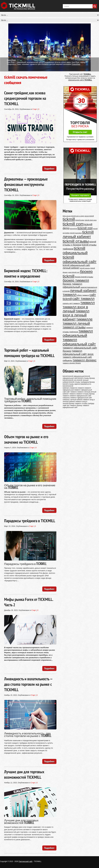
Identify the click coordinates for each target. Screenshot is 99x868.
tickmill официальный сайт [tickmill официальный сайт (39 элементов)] (80, 259)
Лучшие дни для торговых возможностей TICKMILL (24, 774)
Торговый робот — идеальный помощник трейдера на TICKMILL (29, 353)
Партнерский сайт (26, 861)
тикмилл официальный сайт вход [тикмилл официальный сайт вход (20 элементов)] (78, 353)
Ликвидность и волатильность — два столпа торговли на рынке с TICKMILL (28, 684)
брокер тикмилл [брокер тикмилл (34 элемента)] (76, 280)
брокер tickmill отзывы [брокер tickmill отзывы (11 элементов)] (84, 277)
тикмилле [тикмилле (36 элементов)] (84, 319)
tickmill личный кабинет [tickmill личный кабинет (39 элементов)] (78, 234)
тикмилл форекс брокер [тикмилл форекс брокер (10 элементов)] (72, 363)
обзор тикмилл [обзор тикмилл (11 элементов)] (83, 295)
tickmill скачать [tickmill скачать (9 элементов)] (85, 268)
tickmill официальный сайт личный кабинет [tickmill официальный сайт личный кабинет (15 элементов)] (76, 267)
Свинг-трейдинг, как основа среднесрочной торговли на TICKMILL (25, 98)
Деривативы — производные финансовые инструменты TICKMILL (26, 184)
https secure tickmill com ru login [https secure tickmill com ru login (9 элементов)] (73, 216)
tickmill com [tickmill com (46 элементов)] (73, 224)
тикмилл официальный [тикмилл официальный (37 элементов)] (78, 333)
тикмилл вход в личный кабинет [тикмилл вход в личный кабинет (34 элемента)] (76, 315)
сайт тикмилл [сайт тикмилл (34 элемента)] (83, 299)
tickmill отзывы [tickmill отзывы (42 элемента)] (76, 241)
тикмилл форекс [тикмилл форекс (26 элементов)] (85, 360)
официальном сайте (80, 80)
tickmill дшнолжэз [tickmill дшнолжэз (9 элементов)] (76, 233)
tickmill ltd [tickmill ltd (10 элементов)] (73, 229)
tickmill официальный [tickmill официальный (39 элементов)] (75, 251)
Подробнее (76, 64)
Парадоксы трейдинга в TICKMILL (30, 521)
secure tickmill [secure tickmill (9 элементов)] (89, 216)
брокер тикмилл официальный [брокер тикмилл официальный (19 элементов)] (72, 285)
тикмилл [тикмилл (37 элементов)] (88, 303)
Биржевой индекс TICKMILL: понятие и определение (26, 273)
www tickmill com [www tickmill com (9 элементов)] (74, 272)
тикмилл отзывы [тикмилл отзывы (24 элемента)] (74, 327)
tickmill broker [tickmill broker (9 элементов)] (80, 220)
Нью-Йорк (11, 60)
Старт (35, 109)
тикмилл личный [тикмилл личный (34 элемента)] (76, 323)
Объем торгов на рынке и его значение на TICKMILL (26, 439)
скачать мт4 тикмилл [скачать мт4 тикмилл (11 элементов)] (71, 303)
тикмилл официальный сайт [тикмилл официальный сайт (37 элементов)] (79, 342)
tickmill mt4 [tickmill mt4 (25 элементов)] (85, 228)
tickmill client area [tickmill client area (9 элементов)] (91, 220)
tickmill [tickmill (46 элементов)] (69, 219)
